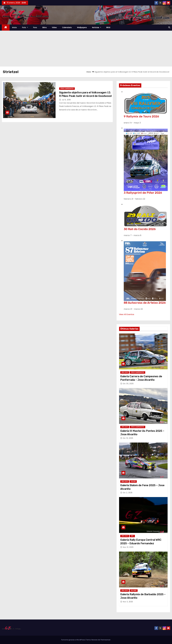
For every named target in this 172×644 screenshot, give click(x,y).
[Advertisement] (86, 49)
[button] (169, 27)
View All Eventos (127, 314)
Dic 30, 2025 (128, 384)
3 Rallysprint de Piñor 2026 (143, 193)
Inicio (15, 28)
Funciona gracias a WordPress (73, 640)
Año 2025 (125, 372)
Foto (25, 28)
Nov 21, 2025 (128, 547)
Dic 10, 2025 (128, 438)
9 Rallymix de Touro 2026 (141, 116)
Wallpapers (82, 28)
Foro (35, 28)
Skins (44, 28)
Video (54, 28)
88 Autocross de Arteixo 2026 (145, 303)
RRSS (108, 28)
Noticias (97, 28)
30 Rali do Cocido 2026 (140, 229)
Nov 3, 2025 (128, 602)
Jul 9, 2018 (66, 100)
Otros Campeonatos (67, 89)
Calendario (67, 28)
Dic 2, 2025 (128, 493)
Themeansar (105, 640)
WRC (132, 536)
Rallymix (134, 590)
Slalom (133, 481)
